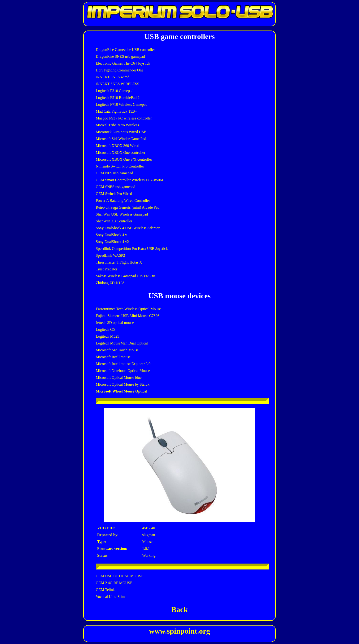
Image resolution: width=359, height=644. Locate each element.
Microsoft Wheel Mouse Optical (122, 391)
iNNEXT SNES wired (113, 77)
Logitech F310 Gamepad (115, 91)
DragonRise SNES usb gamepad (120, 56)
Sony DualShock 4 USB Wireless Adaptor (128, 228)
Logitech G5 (105, 329)
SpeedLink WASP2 (110, 255)
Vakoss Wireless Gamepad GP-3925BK (126, 276)
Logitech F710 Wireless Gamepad (122, 104)
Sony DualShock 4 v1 (112, 235)
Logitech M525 (107, 336)
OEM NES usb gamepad (114, 173)
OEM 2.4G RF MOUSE (114, 583)
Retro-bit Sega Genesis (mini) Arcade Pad (128, 207)
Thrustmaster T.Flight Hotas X (119, 262)
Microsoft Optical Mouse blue (119, 377)
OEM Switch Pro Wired (114, 194)
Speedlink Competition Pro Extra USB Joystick (132, 249)
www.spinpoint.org (179, 631)
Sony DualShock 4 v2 (112, 242)
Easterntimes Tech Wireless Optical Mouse (128, 309)
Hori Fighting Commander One (120, 70)
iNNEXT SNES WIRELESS (117, 84)
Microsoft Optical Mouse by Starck (123, 384)
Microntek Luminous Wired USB (121, 132)
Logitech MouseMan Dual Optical (122, 343)
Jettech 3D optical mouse (115, 323)
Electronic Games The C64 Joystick (123, 63)
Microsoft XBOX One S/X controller (124, 159)
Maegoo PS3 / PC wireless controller (124, 118)
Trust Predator (107, 269)
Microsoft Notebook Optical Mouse (123, 371)
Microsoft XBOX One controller (120, 152)
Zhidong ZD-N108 (110, 283)
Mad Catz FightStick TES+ (116, 111)
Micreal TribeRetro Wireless (117, 125)
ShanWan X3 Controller (114, 221)
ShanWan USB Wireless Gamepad (122, 214)
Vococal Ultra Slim (110, 597)
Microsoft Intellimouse (113, 357)
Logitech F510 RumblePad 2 (118, 98)
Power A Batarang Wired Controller (123, 201)
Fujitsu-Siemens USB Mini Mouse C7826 (127, 316)
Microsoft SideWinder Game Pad (121, 139)
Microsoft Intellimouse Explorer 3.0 (123, 364)
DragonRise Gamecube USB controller (125, 50)
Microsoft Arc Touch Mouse (117, 350)
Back (179, 609)
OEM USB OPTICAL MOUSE (120, 576)
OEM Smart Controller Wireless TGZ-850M (129, 180)
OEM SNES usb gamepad (116, 187)
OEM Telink (105, 590)
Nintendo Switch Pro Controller (120, 166)
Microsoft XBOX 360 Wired (117, 146)
